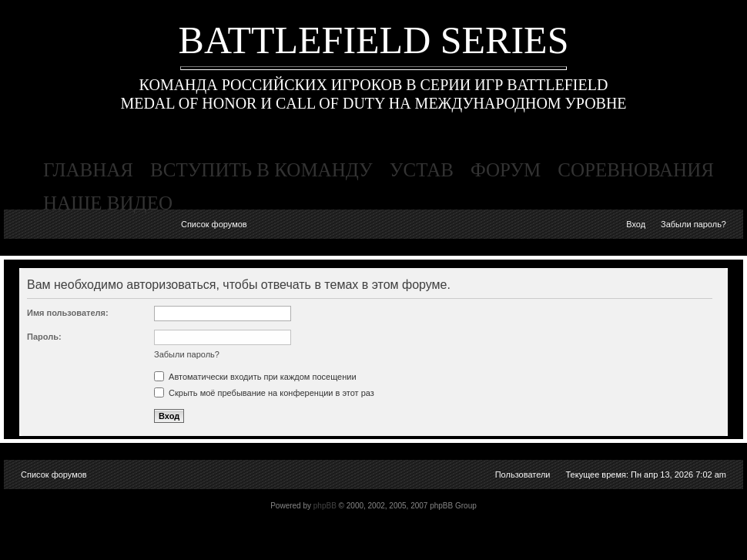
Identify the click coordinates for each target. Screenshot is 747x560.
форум (506, 170)
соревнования (636, 170)
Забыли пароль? (693, 224)
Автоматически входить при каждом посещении (255, 377)
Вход (636, 224)
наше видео (108, 203)
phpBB (325, 506)
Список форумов (214, 224)
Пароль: (44, 337)
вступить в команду (261, 170)
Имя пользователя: (68, 313)
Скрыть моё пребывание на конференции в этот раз (264, 393)
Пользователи (523, 474)
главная (88, 170)
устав (422, 170)
